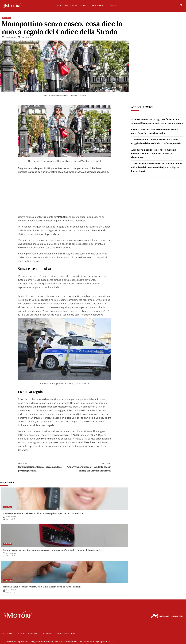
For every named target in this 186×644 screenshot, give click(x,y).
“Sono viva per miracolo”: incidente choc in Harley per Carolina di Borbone (88, 467)
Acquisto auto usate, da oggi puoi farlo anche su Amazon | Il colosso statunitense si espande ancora (157, 121)
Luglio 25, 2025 (10, 519)
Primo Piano (7, 18)
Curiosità (112, 6)
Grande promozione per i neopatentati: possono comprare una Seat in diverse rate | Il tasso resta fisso (53, 550)
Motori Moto (98, 6)
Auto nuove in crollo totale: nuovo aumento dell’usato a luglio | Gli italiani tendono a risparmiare (154, 153)
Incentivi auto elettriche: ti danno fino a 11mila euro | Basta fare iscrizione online (155, 131)
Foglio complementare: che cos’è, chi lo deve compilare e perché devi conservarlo (43, 513)
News (59, 6)
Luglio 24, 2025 (10, 556)
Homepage (20, 633)
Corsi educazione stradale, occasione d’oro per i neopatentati (41, 467)
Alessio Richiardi (10, 37)
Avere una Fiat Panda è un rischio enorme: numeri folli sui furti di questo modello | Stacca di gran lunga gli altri (157, 167)
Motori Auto (71, 6)
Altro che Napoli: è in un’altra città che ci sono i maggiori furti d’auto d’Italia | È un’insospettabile (156, 141)
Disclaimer (7, 633)
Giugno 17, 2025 (26, 37)
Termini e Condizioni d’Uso (67, 633)
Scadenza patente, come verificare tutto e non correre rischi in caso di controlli (42, 587)
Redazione (47, 633)
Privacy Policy (34, 633)
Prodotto (84, 6)
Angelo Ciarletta (11, 553)
